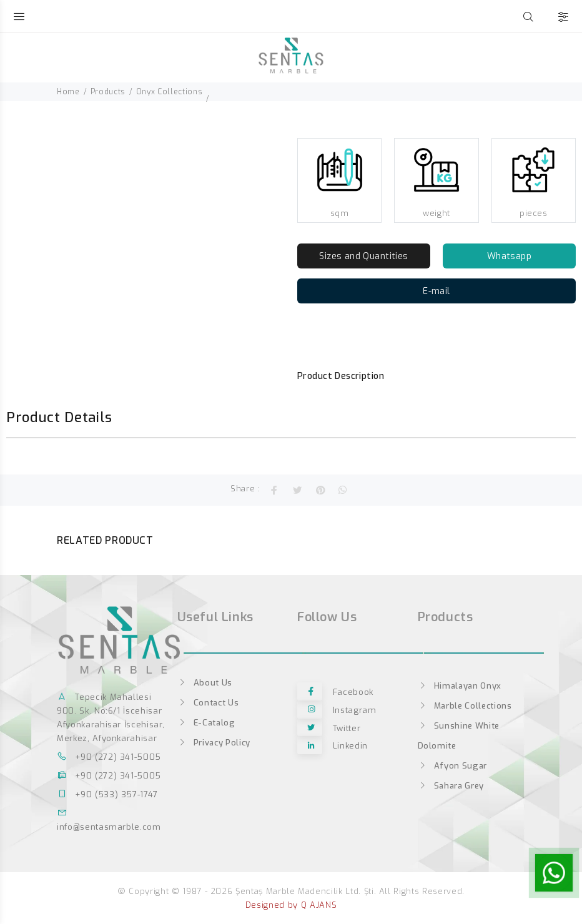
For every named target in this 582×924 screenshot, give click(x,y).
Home (68, 92)
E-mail (436, 291)
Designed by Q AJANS (291, 905)
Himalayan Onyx (460, 686)
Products (108, 92)
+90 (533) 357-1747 (107, 794)
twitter (329, 728)
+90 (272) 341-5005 (109, 757)
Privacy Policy (214, 743)
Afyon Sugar (452, 766)
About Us (205, 683)
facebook (335, 692)
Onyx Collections (169, 92)
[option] (26, 134)
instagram (337, 710)
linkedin (333, 746)
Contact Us (208, 703)
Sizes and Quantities (363, 256)
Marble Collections (465, 706)
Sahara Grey (451, 786)
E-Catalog (206, 723)
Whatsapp (509, 256)
